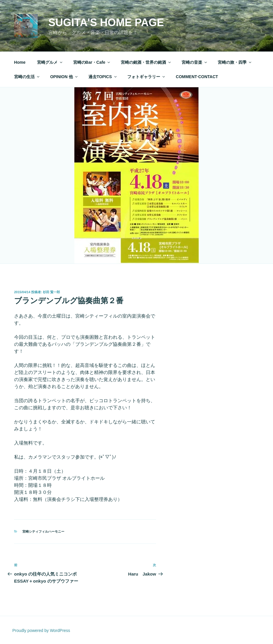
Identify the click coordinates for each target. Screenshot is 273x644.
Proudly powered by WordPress (41, 630)
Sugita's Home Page (106, 22)
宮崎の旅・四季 (235, 62)
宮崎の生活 (27, 77)
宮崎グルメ (50, 62)
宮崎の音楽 (195, 62)
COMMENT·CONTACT (197, 77)
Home (20, 62)
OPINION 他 (64, 77)
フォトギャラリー (146, 77)
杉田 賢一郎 (51, 292)
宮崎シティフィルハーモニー (43, 531)
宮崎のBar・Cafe (92, 62)
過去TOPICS (103, 77)
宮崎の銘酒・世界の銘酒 (146, 62)
